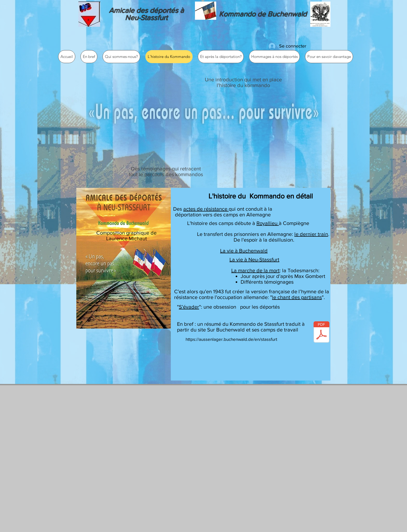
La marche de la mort (255, 270)
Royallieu (268, 223)
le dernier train (311, 234)
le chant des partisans (297, 297)
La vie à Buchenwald (244, 251)
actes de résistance (206, 209)
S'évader (189, 307)
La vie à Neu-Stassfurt (254, 260)
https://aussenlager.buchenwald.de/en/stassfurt (231, 339)
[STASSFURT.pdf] (321, 333)
